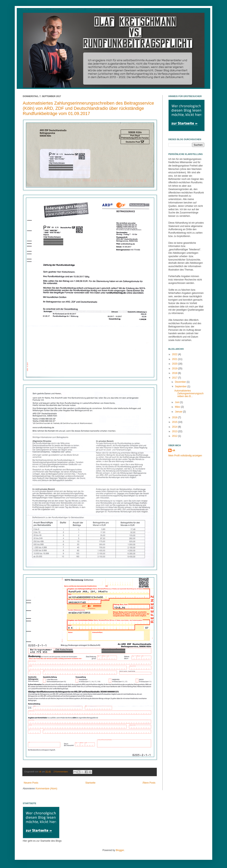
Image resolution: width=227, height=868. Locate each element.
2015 (175, 422)
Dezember (181, 382)
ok (174, 450)
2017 (175, 378)
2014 (175, 427)
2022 (175, 354)
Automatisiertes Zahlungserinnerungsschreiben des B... (189, 394)
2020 (175, 364)
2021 (175, 359)
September (181, 386)
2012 (175, 436)
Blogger (120, 850)
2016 (175, 417)
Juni (177, 402)
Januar (179, 412)
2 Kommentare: (61, 772)
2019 (175, 369)
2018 (175, 373)
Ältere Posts (149, 783)
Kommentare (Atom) (46, 789)
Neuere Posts (31, 783)
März (178, 407)
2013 (175, 431)
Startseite (90, 783)
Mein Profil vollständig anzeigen (185, 456)
